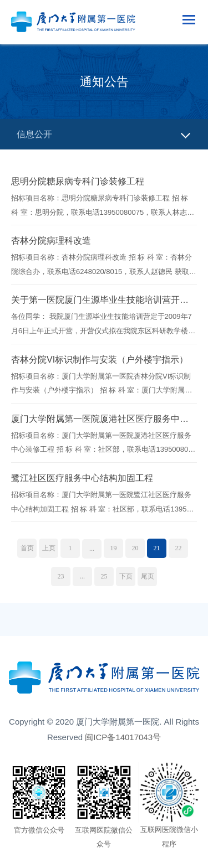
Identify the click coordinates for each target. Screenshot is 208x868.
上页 (49, 548)
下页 (126, 576)
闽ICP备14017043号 (123, 737)
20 (135, 548)
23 (61, 576)
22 (179, 548)
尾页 (148, 576)
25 (104, 576)
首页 (27, 548)
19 (114, 548)
